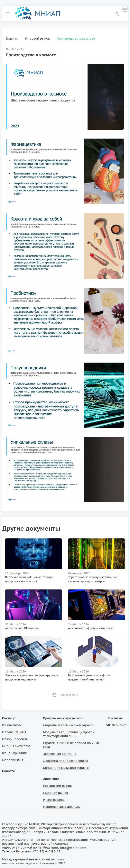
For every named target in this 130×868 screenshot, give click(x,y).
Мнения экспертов (16, 746)
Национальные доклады (62, 807)
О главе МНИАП (14, 732)
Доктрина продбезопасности (66, 761)
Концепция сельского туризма (66, 768)
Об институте (12, 725)
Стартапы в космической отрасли (69, 725)
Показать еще (68, 695)
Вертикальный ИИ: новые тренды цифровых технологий (29, 579)
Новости (8, 771)
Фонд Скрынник (14, 753)
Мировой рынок (55, 793)
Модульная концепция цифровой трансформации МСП (69, 734)
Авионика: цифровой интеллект (91, 628)
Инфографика (54, 800)
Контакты (115, 718)
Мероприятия (13, 760)
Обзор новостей (15, 739)
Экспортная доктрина (60, 754)
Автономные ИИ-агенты (22, 628)
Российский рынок (57, 786)
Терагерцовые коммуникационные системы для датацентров (93, 579)
